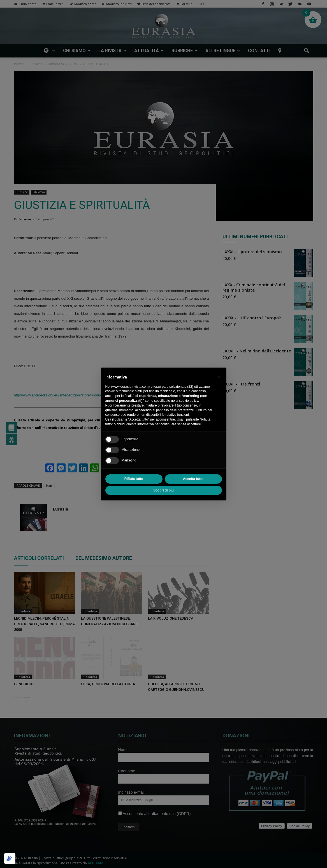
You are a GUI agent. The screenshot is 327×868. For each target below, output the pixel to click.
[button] (219, 377)
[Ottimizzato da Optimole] (10, 858)
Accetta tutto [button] (193, 479)
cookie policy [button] (189, 401)
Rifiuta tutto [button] (134, 479)
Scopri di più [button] (163, 490)
